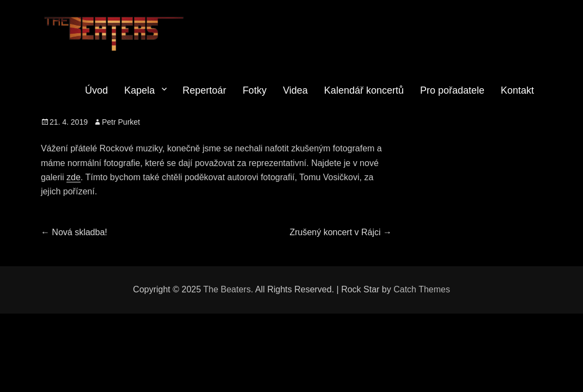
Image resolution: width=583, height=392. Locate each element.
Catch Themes (422, 289)
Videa (295, 90)
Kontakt (517, 90)
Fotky (254, 90)
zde (74, 177)
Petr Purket (121, 122)
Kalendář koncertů (364, 90)
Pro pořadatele (452, 90)
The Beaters (227, 289)
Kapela (139, 90)
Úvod (96, 90)
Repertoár (204, 90)
